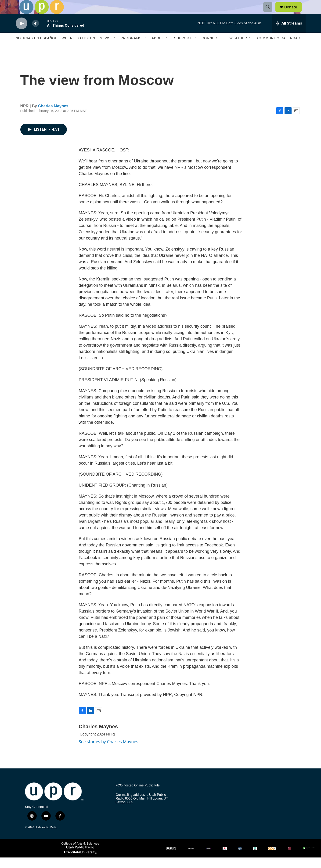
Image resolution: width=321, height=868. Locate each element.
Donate (294, 12)
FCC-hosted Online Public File (138, 796)
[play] (22, 34)
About (158, 49)
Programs (131, 49)
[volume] (36, 34)
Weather (238, 49)
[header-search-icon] (270, 12)
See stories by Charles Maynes (109, 752)
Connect (210, 49)
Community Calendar (279, 49)
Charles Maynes (53, 117)
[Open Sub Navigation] (114, 49)
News (105, 49)
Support (183, 49)
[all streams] (289, 34)
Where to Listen (78, 49)
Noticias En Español (36, 49)
